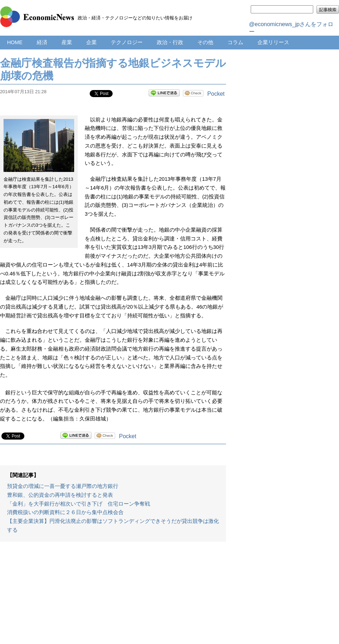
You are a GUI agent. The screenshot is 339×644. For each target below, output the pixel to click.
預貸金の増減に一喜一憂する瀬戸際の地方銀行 (63, 486)
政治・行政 (170, 42)
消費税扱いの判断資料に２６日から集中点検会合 (65, 512)
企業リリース (273, 42)
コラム (235, 42)
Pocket (216, 94)
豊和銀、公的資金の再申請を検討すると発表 (60, 495)
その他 (205, 42)
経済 (42, 42)
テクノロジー (127, 42)
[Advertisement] (113, 596)
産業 (67, 42)
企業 (91, 42)
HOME (15, 42)
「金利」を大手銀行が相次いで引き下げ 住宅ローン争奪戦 (79, 504)
